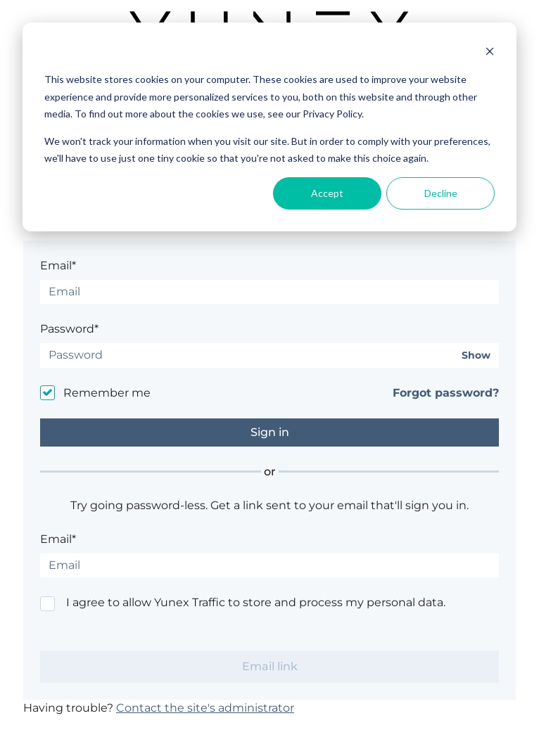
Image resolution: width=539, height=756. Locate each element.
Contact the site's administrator (205, 708)
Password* (69, 329)
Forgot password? (446, 393)
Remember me (107, 393)
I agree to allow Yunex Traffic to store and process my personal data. (256, 602)
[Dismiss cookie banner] (490, 53)
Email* (58, 265)
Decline (441, 193)
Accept (327, 193)
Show (476, 355)
